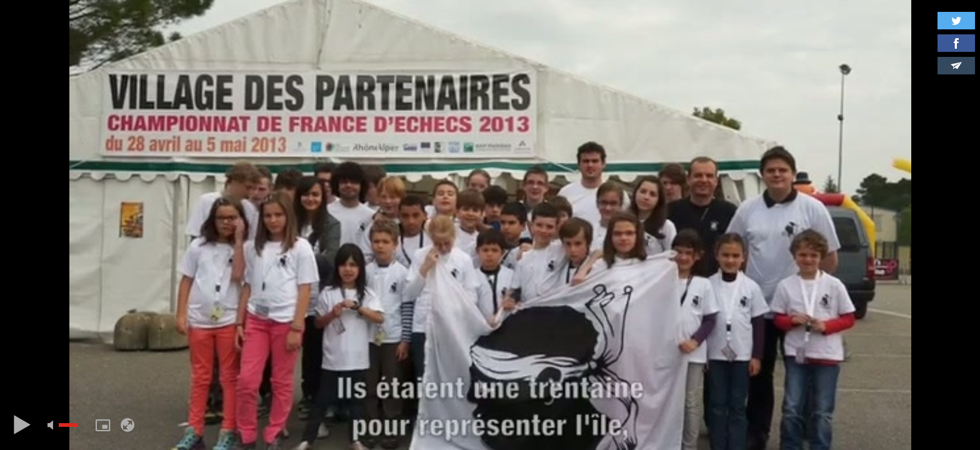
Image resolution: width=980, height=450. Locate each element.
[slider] (68, 425)
